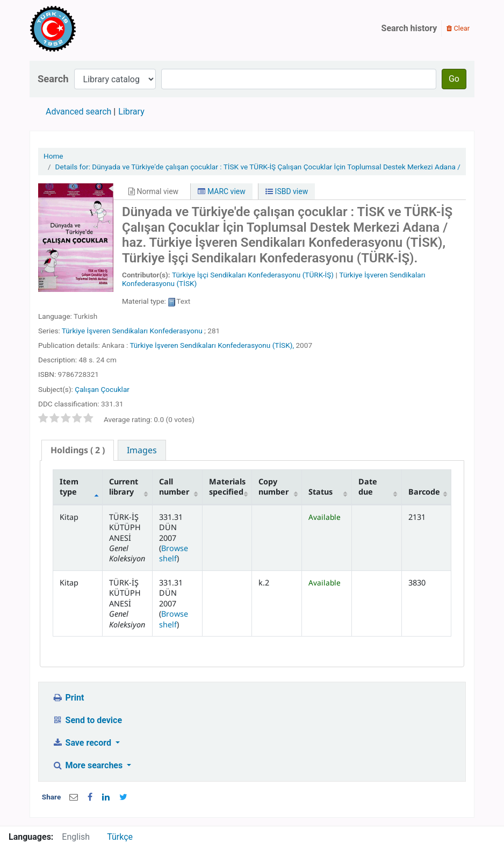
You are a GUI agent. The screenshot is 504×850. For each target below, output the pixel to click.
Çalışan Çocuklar (102, 389)
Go (454, 79)
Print (68, 698)
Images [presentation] (142, 450)
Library (131, 112)
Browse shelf (174, 553)
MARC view (221, 191)
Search (53, 79)
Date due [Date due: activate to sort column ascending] (368, 487)
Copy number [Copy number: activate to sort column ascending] (273, 487)
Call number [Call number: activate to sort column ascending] (174, 487)
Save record (83, 743)
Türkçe (120, 837)
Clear (458, 28)
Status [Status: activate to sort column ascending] (321, 492)
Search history (409, 28)
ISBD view (287, 191)
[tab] (78, 450)
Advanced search (78, 112)
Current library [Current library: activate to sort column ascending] (124, 487)
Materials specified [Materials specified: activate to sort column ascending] (227, 487)
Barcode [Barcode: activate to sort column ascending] (424, 492)
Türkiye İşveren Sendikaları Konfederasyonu (132, 331)
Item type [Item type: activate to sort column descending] (69, 487)
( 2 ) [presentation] (78, 450)
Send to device (87, 720)
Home (53, 156)
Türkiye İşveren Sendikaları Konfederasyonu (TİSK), (212, 345)
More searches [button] (88, 765)
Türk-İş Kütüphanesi (84, 28)
